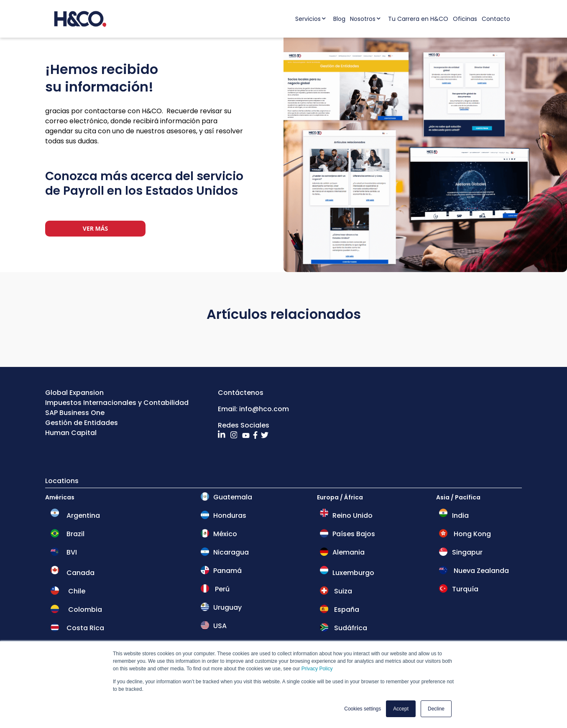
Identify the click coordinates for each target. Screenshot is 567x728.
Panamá (227, 571)
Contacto (496, 19)
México (224, 534)
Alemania (348, 552)
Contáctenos (241, 393)
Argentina (83, 515)
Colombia (84, 610)
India (460, 515)
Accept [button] (401, 709)
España (346, 610)
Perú (221, 589)
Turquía (464, 589)
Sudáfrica (350, 628)
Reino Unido (352, 515)
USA (220, 626)
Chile (76, 591)
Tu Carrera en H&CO (418, 19)
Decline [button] (436, 709)
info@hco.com (264, 409)
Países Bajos (353, 534)
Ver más (95, 228)
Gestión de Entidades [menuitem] (82, 423)
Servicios (308, 19)
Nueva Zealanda (480, 571)
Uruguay (227, 607)
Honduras (230, 515)
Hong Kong (471, 534)
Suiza (342, 591)
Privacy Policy (317, 669)
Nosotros (363, 19)
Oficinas (465, 19)
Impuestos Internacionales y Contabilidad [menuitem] (117, 403)
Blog (339, 19)
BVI (71, 552)
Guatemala (233, 497)
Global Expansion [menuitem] (74, 393)
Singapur (466, 552)
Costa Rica (85, 628)
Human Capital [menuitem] (71, 433)
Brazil (75, 534)
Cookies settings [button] (363, 709)
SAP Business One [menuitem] (75, 413)
